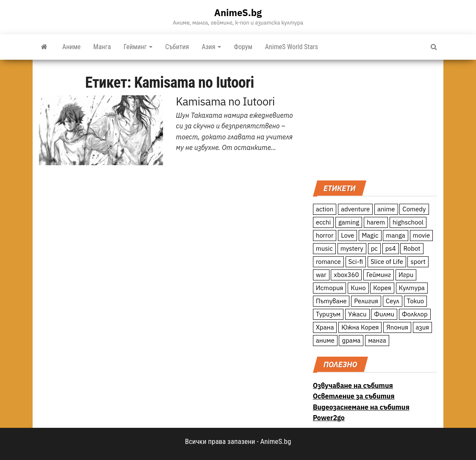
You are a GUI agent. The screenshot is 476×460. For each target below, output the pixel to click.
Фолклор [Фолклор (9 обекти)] (415, 314)
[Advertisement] (375, 119)
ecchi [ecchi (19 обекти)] (324, 222)
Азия (211, 47)
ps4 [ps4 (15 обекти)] (391, 248)
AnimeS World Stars (292, 47)
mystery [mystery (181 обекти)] (352, 248)
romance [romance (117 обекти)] (328, 262)
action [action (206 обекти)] (325, 209)
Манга (102, 47)
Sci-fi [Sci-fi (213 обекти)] (356, 262)
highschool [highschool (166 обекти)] (408, 222)
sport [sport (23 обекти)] (418, 262)
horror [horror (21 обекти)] (325, 235)
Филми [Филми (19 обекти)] (384, 314)
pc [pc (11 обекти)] (374, 248)
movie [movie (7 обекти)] (422, 235)
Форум (243, 47)
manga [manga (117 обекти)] (396, 235)
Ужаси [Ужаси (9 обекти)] (357, 314)
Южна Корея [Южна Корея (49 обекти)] (360, 327)
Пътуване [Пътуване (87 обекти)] (331, 301)
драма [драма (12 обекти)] (351, 340)
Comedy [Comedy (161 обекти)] (414, 209)
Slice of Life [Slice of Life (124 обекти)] (387, 262)
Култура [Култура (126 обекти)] (412, 288)
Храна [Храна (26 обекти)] (325, 327)
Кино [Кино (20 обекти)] (358, 288)
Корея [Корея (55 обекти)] (382, 288)
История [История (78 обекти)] (330, 288)
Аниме (71, 47)
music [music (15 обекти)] (324, 248)
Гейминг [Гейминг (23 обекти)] (379, 275)
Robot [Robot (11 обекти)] (412, 248)
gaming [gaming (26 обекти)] (349, 222)
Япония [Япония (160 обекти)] (397, 327)
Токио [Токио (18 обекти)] (416, 301)
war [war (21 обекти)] (321, 275)
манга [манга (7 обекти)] (377, 340)
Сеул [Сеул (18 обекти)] (393, 301)
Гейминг (138, 47)
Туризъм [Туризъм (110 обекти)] (328, 314)
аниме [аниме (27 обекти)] (325, 340)
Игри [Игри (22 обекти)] (406, 275)
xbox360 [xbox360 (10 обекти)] (346, 275)
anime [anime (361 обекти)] (386, 209)
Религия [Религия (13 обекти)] (366, 301)
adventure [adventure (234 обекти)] (355, 209)
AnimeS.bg (238, 12)
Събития (177, 47)
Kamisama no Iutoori (225, 101)
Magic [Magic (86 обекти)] (370, 235)
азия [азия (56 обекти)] (423, 327)
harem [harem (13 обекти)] (376, 222)
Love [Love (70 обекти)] (347, 235)
